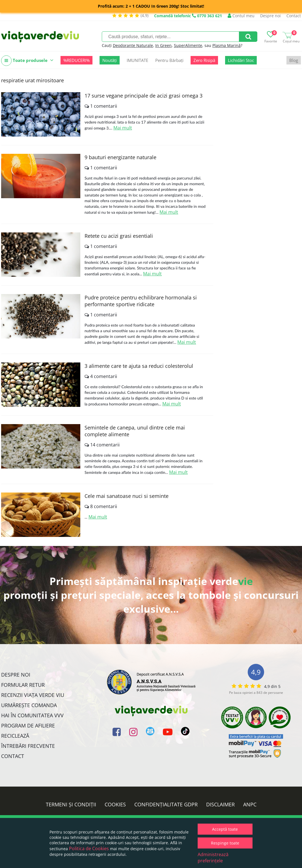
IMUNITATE (137, 60)
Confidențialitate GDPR (166, 804)
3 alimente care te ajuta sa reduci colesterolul (139, 366)
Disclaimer (220, 804)
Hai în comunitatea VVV (32, 715)
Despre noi (270, 16)
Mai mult (123, 128)
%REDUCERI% (76, 60)
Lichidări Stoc (241, 60)
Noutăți (110, 60)
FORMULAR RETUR (23, 685)
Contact (294, 16)
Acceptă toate (225, 829)
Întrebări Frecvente (28, 746)
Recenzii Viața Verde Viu (33, 695)
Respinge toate (225, 843)
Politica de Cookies (89, 848)
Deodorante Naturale (133, 45)
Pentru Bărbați (169, 60)
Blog (294, 60)
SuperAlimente (188, 45)
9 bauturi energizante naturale (120, 157)
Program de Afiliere (28, 726)
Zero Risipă (204, 60)
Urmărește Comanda (29, 705)
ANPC (250, 804)
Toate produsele (27, 61)
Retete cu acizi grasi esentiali (119, 236)
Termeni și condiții (71, 804)
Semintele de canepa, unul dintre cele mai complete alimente (135, 431)
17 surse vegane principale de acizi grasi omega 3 (144, 96)
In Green (163, 45)
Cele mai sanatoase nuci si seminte (127, 496)
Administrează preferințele (213, 858)
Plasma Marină (227, 45)
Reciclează (15, 736)
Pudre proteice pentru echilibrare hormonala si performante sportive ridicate (141, 301)
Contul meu (241, 16)
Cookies (115, 804)
